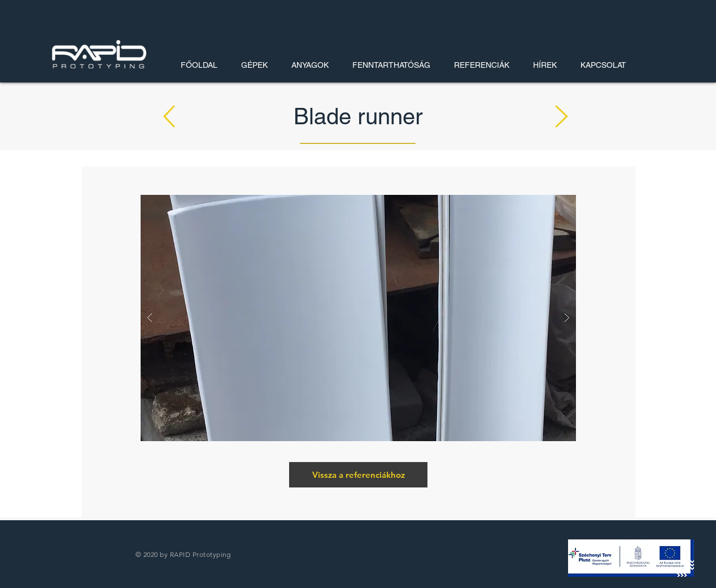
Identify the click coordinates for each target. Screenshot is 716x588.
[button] (631, 558)
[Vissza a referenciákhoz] (358, 475)
